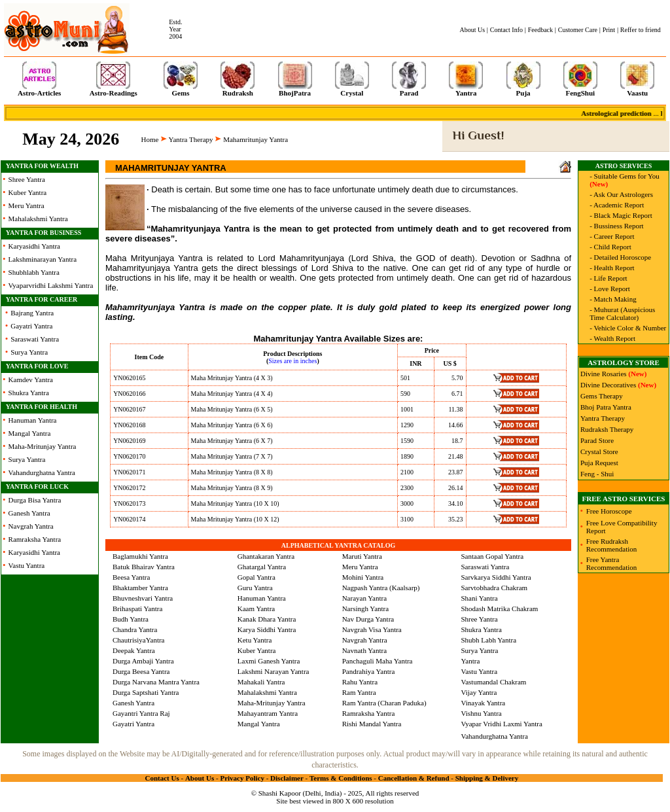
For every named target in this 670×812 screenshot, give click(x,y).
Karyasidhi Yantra (34, 246)
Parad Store (597, 440)
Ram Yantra (359, 692)
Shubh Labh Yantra (488, 640)
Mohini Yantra (363, 577)
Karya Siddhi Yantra (267, 629)
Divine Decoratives (608, 385)
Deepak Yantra (134, 650)
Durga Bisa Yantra (35, 500)
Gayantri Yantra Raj (141, 713)
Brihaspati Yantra (137, 609)
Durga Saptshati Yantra (146, 692)
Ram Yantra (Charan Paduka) (384, 703)
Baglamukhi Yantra (140, 556)
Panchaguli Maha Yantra (378, 661)
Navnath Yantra (364, 650)
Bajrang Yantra (32, 313)
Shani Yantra (479, 598)
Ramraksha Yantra (35, 539)
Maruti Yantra (362, 556)
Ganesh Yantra (29, 513)
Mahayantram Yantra (268, 713)
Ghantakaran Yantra (266, 556)
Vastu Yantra (27, 565)
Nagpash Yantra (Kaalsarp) (381, 588)
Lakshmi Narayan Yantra (273, 671)
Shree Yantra (27, 179)
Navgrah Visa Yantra (372, 629)
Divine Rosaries (604, 374)
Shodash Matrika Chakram (499, 609)
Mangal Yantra (30, 433)
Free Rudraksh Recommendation (612, 545)
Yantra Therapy (191, 139)
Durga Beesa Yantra (141, 671)
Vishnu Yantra (481, 713)
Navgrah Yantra (31, 526)
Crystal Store (599, 451)
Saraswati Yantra (35, 339)
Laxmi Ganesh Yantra (269, 661)
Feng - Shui (597, 474)
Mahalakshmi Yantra (38, 219)
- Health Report (612, 268)
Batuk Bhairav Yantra (144, 567)
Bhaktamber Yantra (140, 588)
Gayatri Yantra (31, 326)
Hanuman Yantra (33, 420)
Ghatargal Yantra (262, 567)
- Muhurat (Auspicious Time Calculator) (622, 313)
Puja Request (599, 463)
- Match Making (613, 299)
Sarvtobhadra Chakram (494, 588)
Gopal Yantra (256, 577)
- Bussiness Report (617, 226)
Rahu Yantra (360, 682)
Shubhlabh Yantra (34, 272)
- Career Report (612, 236)
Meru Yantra (26, 205)
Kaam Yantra (256, 609)
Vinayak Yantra (483, 703)
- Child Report (610, 247)
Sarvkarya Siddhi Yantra (496, 577)
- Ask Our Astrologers (621, 194)
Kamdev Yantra (31, 380)
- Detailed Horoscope (620, 257)
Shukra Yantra (29, 393)
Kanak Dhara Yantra (267, 619)
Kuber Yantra (28, 192)
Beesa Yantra (131, 577)
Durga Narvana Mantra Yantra (156, 682)
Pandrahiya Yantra (369, 671)
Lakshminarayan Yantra (43, 259)
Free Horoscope (609, 511)
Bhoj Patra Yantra (606, 407)
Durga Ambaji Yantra (143, 661)
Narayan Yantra (364, 598)
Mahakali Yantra (261, 682)
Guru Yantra (255, 588)
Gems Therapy (602, 396)
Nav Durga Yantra (368, 619)
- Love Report (610, 289)
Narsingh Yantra (366, 609)
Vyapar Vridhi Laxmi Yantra (501, 724)
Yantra (470, 661)
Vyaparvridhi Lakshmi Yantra (51, 285)
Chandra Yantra (135, 629)
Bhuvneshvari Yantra (143, 598)
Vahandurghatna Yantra (42, 472)
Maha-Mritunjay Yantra (43, 446)
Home (150, 139)
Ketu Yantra (255, 640)
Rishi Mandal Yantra (372, 724)
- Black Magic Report (621, 215)
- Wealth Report (612, 338)
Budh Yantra (131, 619)
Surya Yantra (29, 352)
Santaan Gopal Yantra (492, 556)
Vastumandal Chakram (493, 682)
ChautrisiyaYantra (139, 640)
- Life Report (608, 278)
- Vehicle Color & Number (628, 328)
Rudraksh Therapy (607, 429)
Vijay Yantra (479, 692)
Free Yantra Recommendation (612, 563)
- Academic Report (617, 205)
